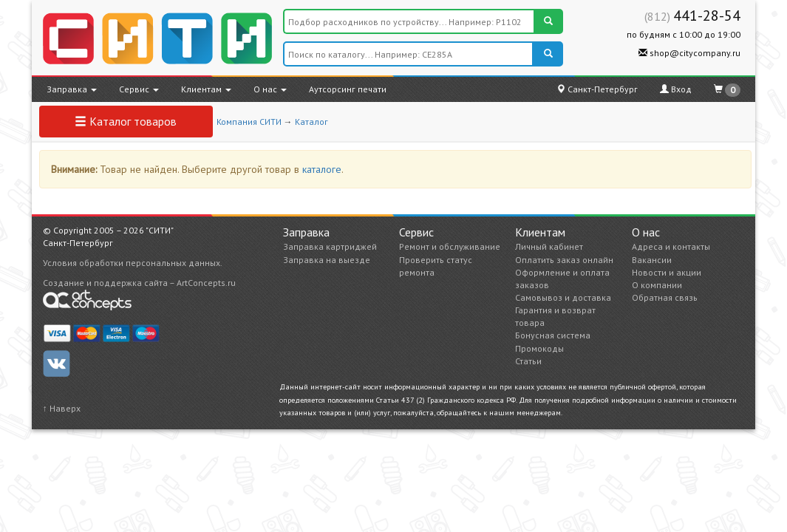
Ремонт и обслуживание (450, 246)
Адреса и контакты (671, 246)
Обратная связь (665, 297)
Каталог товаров (126, 121)
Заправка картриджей (330, 246)
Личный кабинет (549, 246)
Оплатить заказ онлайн (564, 260)
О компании (657, 285)
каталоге (322, 169)
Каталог (311, 122)
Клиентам (206, 89)
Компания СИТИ (249, 122)
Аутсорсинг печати (348, 89)
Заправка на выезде (327, 260)
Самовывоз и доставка (563, 297)
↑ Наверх (62, 408)
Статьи (528, 361)
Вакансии (652, 260)
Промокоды (539, 348)
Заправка (72, 89)
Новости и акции (667, 272)
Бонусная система (553, 335)
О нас (270, 89)
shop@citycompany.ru (689, 53)
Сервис (139, 89)
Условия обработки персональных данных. (133, 263)
